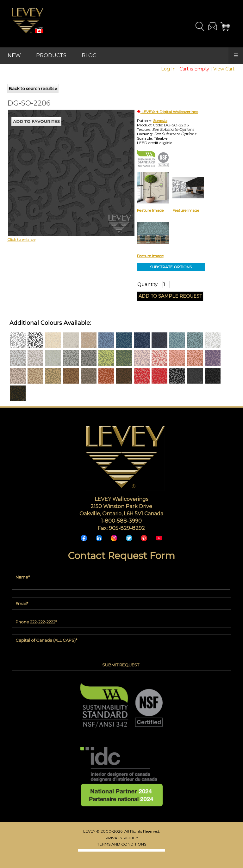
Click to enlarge (21, 239)
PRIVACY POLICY (122, 838)
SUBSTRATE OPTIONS (171, 267)
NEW (14, 55)
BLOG (89, 55)
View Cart (224, 69)
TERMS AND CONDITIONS (122, 844)
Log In (168, 69)
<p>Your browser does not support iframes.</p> (59, 165)
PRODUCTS (51, 55)
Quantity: (148, 284)
